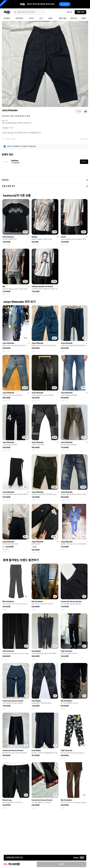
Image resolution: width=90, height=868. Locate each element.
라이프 (32, 18)
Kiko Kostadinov (8, 601)
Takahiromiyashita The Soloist (42, 286)
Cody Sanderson (8, 237)
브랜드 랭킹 (62, 18)
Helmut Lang (7, 800)
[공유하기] (86, 111)
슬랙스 (14, 139)
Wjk (4, 286)
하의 (8, 139)
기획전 (83, 18)
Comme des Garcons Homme (71, 601)
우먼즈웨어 (20, 18)
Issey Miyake (36, 651)
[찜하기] (78, 111)
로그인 (69, 12)
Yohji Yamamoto (8, 651)
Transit (63, 237)
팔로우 (84, 162)
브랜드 (51, 18)
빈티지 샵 (74, 18)
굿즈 (42, 18)
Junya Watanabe (10, 110)
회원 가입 (80, 12)
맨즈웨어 (8, 18)
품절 (61, 864)
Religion (35, 237)
